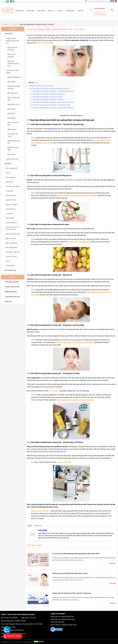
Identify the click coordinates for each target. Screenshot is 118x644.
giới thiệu (30, 11)
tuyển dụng (70, 11)
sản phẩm (41, 11)
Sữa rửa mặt (10, 218)
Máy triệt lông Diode (14, 77)
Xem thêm (113, 563)
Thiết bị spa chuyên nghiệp (12, 72)
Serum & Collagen (12, 204)
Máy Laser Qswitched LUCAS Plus (13, 64)
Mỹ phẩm (8, 164)
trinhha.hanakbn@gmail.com (98, 1)
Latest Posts (38, 526)
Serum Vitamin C (11, 223)
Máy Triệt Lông (12, 93)
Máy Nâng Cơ (12, 118)
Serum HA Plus (11, 200)
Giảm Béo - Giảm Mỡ (13, 252)
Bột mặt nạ (9, 182)
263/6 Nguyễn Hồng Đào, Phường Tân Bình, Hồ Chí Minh (24, 624)
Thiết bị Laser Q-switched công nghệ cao (12, 41)
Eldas (8, 261)
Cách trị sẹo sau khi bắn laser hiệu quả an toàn (70, 573)
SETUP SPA (8, 302)
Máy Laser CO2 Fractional (12, 49)
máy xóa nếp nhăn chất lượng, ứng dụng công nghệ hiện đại (75, 342)
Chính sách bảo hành (57, 622)
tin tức (60, 11)
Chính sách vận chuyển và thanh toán (63, 619)
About (30, 526)
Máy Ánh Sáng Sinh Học (14, 142)
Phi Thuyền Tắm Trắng (13, 135)
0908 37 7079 (11, 627)
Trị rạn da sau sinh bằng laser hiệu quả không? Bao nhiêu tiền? (76, 554)
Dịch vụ (51, 11)
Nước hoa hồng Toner (13, 234)
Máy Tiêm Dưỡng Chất (13, 149)
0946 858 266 (19, 630)
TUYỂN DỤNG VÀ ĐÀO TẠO (12, 297)
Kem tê (8, 173)
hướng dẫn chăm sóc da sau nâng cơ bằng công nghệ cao (75, 400)
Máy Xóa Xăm (12, 129)
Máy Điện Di (11, 114)
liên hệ (81, 11)
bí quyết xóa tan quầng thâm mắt (79, 242)
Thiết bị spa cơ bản (12, 159)
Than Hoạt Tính (11, 195)
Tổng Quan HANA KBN (12, 282)
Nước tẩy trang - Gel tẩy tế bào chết (12, 228)
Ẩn (36, 83)
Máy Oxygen (11, 82)
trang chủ (19, 11)
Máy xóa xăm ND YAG (13, 124)
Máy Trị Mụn (12, 109)
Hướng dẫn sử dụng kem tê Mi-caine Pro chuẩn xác (72, 593)
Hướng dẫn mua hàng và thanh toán (62, 617)
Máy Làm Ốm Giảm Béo (14, 99)
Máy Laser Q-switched (12, 56)
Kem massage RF (12, 168)
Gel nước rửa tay (11, 257)
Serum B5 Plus (11, 209)
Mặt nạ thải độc (11, 238)
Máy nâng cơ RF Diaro (42, 511)
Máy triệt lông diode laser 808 (14, 87)
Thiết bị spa (9, 34)
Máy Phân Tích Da (13, 104)
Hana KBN (43, 530)
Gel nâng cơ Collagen (13, 186)
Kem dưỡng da (11, 177)
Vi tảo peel (9, 214)
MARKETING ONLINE (11, 292)
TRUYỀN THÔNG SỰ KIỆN (12, 287)
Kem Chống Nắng (12, 248)
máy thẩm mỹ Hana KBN (45, 43)
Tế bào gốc (10, 191)
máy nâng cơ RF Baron (63, 462)
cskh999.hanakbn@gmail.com (15, 633)
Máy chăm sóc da (11, 270)
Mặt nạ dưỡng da (11, 243)
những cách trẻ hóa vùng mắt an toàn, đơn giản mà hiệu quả (77, 195)
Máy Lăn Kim (12, 154)
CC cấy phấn (10, 266)
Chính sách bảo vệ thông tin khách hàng (64, 625)
